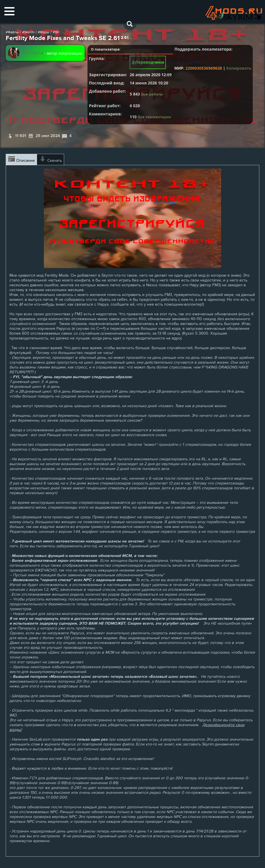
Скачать (50, 159)
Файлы (13, 32)
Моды (45, 32)
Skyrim (29, 32)
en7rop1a (33, 53)
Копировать (239, 68)
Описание (21, 159)
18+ (57, 32)
